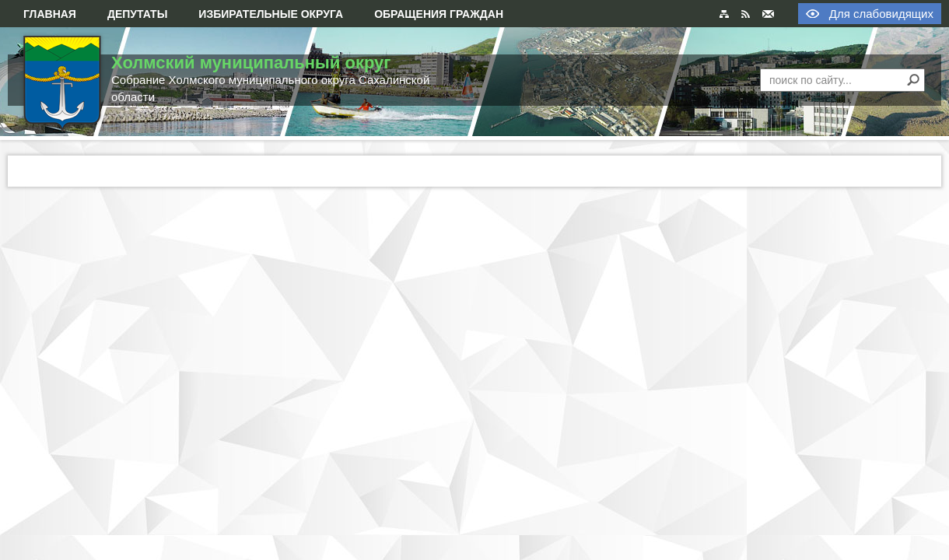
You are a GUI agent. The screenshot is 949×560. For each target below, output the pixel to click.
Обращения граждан (439, 14)
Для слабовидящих (881, 14)
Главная (50, 14)
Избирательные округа (271, 14)
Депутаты (137, 14)
